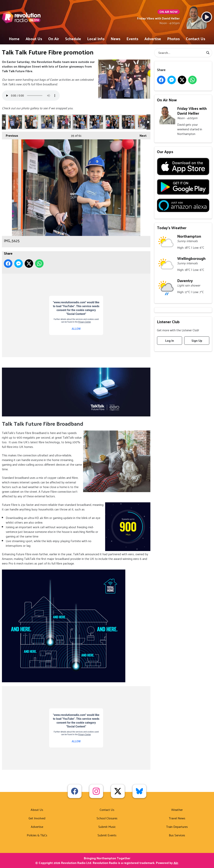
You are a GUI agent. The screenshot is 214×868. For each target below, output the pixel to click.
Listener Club (168, 322)
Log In (170, 340)
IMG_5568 (145, 122)
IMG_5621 (48, 122)
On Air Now (167, 100)
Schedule (73, 39)
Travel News (177, 818)
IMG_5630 (129, 122)
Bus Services (177, 835)
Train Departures (177, 827)
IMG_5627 (96, 122)
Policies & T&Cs (37, 835)
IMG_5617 (15, 122)
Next (141, 135)
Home (14, 39)
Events (132, 39)
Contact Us (195, 39)
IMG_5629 (112, 122)
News (115, 39)
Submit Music (107, 827)
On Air (54, 39)
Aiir (176, 863)
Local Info (96, 39)
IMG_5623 (64, 122)
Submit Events (107, 835)
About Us (34, 39)
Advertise (153, 39)
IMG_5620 (31, 122)
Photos (173, 39)
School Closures (107, 818)
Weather (177, 810)
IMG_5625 (80, 122)
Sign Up (197, 340)
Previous (10, 135)
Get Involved (37, 818)
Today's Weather (172, 228)
